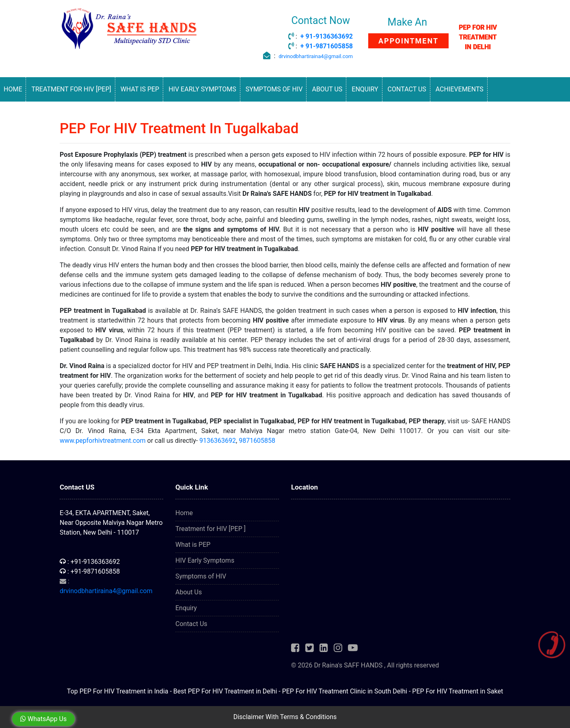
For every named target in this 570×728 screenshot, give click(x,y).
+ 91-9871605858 (327, 46)
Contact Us (407, 89)
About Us (327, 89)
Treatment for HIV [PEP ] (211, 529)
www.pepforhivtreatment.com (103, 441)
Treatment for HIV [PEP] (71, 89)
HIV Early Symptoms (202, 89)
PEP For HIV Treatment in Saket (458, 691)
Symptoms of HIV (274, 89)
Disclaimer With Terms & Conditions (285, 717)
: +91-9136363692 (90, 562)
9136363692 (218, 441)
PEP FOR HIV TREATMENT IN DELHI (478, 37)
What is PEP (140, 89)
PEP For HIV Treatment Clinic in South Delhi (345, 691)
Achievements (460, 89)
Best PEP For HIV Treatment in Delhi (225, 691)
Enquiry (365, 89)
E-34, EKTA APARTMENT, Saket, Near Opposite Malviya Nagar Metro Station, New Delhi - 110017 (111, 523)
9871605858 (257, 441)
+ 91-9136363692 (327, 36)
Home (13, 89)
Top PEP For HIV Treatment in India (118, 691)
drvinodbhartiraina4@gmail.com (316, 56)
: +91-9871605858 (90, 571)
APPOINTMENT (408, 41)
